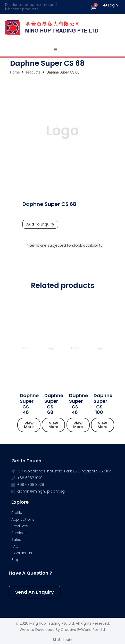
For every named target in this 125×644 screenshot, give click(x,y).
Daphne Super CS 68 (54, 404)
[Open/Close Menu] (56, 49)
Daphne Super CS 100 (103, 404)
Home (15, 72)
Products (33, 72)
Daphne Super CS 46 (29, 404)
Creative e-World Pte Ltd (83, 630)
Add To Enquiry (40, 224)
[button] (29, 425)
